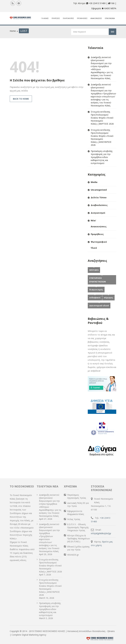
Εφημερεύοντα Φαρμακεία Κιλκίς (76, 513)
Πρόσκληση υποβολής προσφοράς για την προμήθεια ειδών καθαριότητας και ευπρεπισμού (102, 157)
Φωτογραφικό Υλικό (99, 245)
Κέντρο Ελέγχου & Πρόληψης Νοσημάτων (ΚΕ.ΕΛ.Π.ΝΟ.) (79, 538)
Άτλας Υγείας (74, 519)
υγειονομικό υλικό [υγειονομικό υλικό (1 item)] (99, 306)
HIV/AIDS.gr (73, 555)
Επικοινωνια (110, 18)
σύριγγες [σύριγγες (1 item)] (108, 298)
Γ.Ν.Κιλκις (45, 18)
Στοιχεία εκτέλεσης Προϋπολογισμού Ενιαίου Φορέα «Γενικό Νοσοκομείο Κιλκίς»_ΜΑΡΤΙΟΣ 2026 (102, 118)
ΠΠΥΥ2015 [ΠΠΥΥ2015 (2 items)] (94, 270)
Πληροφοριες (68, 18)
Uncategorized (99, 190)
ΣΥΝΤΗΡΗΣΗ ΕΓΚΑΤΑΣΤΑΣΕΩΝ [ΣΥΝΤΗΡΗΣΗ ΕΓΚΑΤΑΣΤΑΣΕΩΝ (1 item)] (97, 280)
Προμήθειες (97, 234)
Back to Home (21, 99)
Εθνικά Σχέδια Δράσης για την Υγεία (78, 548)
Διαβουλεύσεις (99, 205)
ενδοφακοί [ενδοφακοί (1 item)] (95, 298)
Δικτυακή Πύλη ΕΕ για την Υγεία (78, 504)
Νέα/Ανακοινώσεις (99, 223)
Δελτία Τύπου (99, 197)
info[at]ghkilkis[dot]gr (101, 533)
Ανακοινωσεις (96, 18)
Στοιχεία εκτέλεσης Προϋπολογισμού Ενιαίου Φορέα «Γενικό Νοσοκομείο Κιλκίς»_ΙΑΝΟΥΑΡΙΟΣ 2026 (102, 137)
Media (94, 182)
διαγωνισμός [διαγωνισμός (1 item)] (96, 290)
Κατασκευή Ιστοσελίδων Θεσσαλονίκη (87, 631)
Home (13, 31)
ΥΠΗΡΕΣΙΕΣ (56, 18)
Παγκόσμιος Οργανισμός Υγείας (77, 496)
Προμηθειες (82, 18)
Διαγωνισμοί (98, 213)
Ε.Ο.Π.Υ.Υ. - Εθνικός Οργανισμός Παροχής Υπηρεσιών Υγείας (78, 527)
